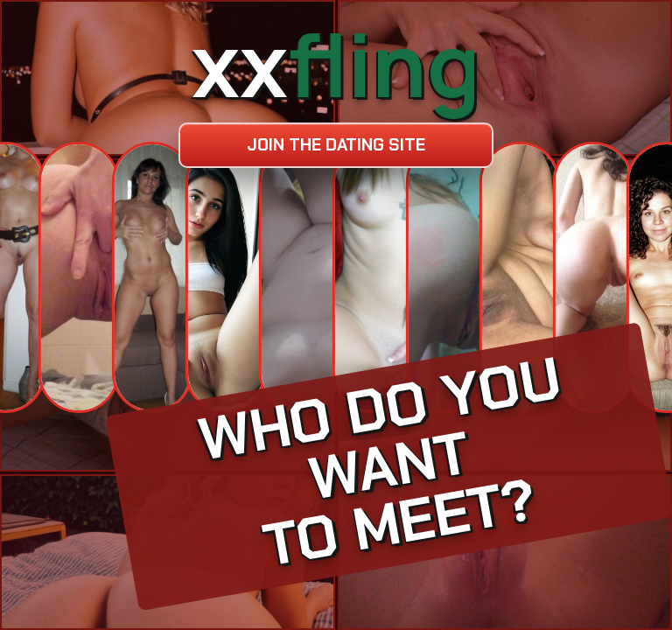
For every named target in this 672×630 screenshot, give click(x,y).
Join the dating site (336, 145)
